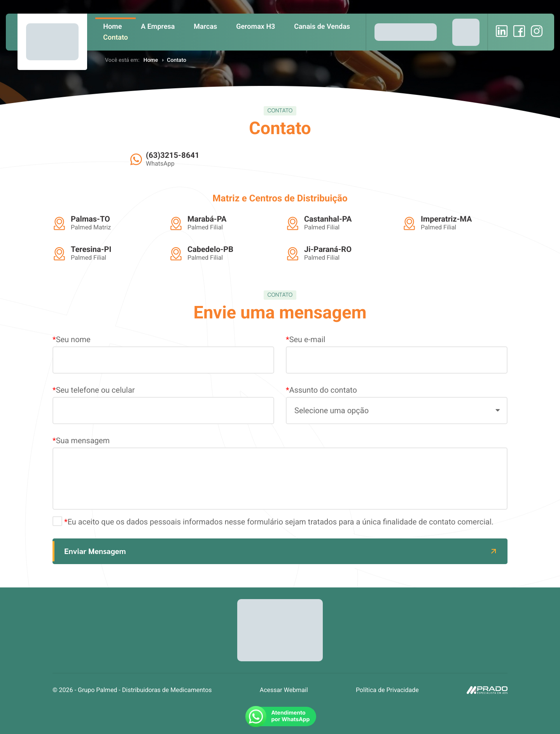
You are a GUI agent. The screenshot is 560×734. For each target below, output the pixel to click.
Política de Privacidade (387, 690)
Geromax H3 (255, 27)
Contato (115, 38)
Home (112, 27)
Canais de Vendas (322, 27)
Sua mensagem (280, 473)
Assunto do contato (397, 405)
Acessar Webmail (284, 690)
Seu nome (163, 354)
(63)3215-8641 (172, 155)
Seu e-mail (397, 354)
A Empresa (158, 27)
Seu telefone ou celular (163, 405)
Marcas (205, 27)
